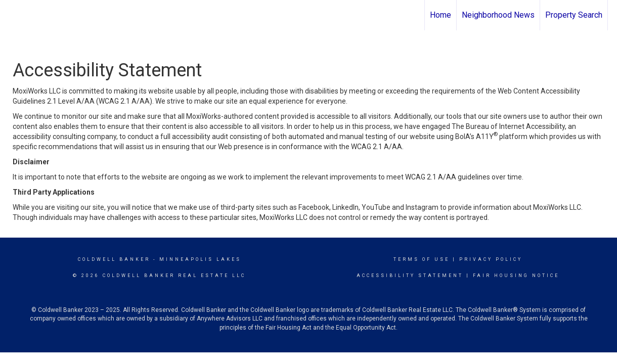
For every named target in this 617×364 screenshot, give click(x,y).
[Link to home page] (13, 15)
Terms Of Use (422, 259)
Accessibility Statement (410, 276)
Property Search (574, 15)
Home (440, 15)
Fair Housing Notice (516, 276)
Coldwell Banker (114, 259)
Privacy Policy (491, 259)
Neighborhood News (498, 15)
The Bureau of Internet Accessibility (508, 126)
